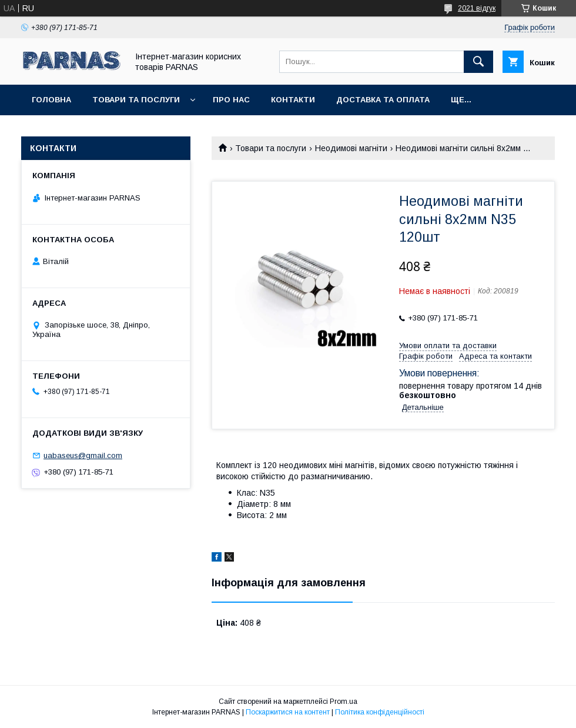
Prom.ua (344, 702)
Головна (51, 100)
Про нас (231, 100)
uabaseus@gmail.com (83, 455)
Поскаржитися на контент (288, 712)
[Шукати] (478, 62)
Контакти (293, 100)
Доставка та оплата (383, 100)
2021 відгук (477, 8)
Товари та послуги (136, 100)
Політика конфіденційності (380, 712)
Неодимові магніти (351, 148)
